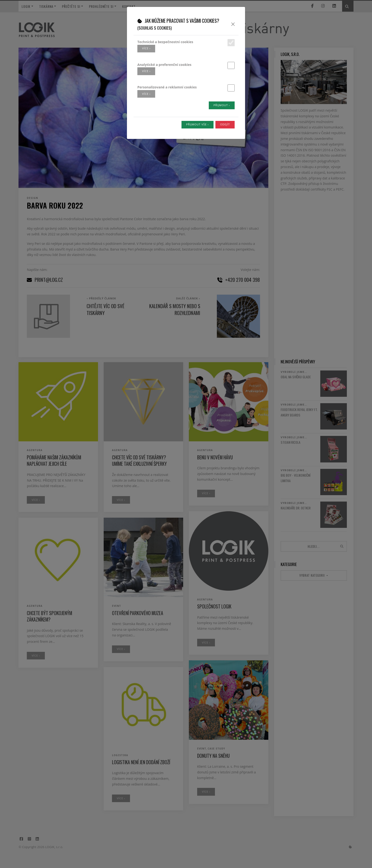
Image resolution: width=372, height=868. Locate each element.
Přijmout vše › (198, 124)
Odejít (225, 124)
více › (146, 48)
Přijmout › (222, 105)
